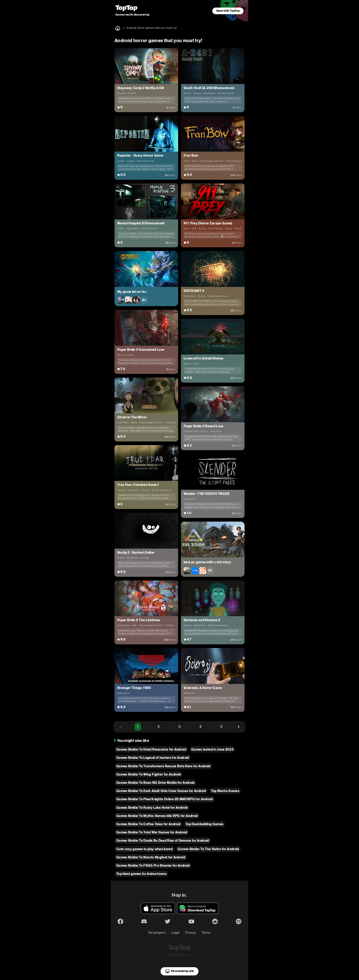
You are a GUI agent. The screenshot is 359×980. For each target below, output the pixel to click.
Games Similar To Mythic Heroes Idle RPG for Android (157, 816)
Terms (206, 933)
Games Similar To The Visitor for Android (208, 849)
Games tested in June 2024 (212, 749)
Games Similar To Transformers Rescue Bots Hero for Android (163, 766)
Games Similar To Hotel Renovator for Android (151, 749)
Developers (157, 933)
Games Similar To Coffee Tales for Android (148, 824)
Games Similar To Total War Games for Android (152, 832)
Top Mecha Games (225, 791)
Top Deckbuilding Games (204, 824)
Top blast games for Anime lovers (141, 874)
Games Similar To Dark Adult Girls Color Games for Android (161, 791)
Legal (175, 933)
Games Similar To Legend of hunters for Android (153, 758)
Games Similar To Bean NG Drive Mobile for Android (155, 783)
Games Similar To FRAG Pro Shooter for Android (153, 866)
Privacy (191, 933)
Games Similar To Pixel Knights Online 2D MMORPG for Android (165, 799)
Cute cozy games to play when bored (144, 849)
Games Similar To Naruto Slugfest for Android (151, 857)
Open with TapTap (228, 11)
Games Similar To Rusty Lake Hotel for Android (152, 808)
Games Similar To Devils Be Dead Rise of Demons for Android (163, 841)
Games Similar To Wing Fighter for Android (148, 774)
